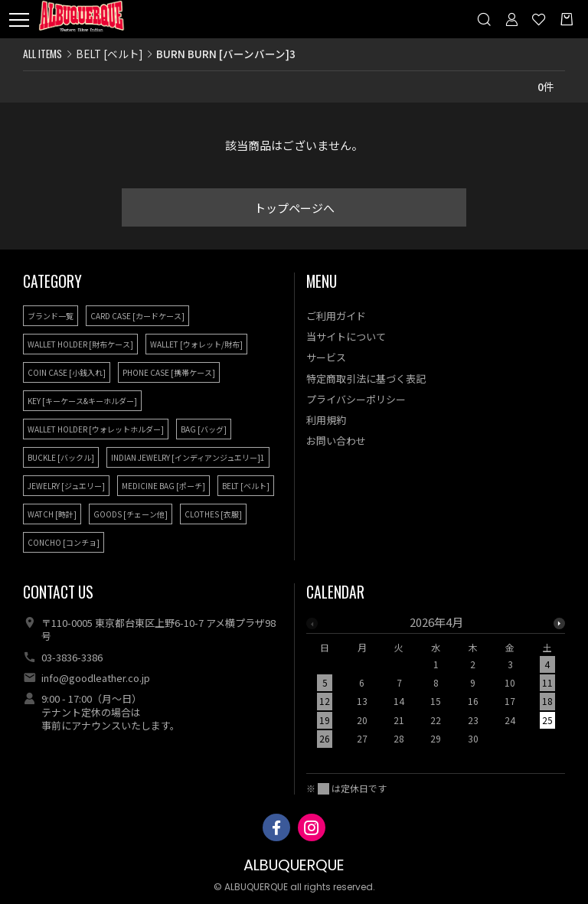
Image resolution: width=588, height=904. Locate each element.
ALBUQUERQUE (294, 865)
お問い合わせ (336, 441)
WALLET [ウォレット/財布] (196, 344)
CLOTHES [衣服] (213, 514)
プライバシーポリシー (356, 399)
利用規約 (326, 420)
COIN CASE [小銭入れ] (67, 372)
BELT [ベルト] (109, 54)
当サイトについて (346, 336)
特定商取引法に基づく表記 (366, 379)
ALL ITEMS (42, 54)
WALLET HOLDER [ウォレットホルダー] (96, 429)
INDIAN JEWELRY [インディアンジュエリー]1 (188, 457)
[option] (436, 685)
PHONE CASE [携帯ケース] (169, 372)
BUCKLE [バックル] (61, 457)
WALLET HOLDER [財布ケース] (80, 344)
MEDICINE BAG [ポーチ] (163, 486)
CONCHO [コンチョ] (64, 542)
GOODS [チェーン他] (131, 514)
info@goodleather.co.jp (96, 678)
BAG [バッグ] (204, 429)
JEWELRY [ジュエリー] (66, 486)
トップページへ (294, 208)
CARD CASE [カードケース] (137, 316)
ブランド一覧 (51, 316)
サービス (326, 357)
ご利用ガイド (336, 316)
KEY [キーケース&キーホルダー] (82, 401)
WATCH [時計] (52, 514)
